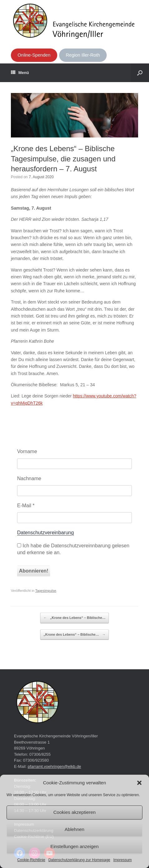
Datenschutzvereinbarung (45, 533)
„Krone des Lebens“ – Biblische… (75, 618)
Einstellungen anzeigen (74, 846)
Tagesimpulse (46, 591)
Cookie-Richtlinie (31, 860)
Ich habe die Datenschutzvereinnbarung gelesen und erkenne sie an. (73, 549)
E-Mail (26, 506)
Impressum (122, 860)
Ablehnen (74, 829)
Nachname (29, 478)
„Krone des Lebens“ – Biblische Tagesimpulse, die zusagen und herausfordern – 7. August (63, 159)
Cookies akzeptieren (75, 812)
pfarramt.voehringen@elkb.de (54, 766)
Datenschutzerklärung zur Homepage (79, 860)
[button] (139, 783)
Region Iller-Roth (83, 55)
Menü (20, 73)
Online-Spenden (34, 55)
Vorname (27, 451)
